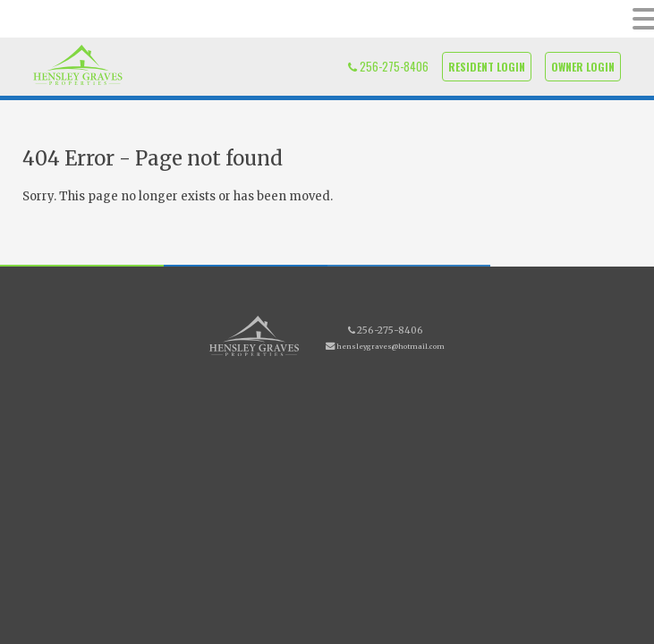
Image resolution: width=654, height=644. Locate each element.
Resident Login (487, 67)
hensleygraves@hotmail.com (391, 347)
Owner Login (583, 67)
